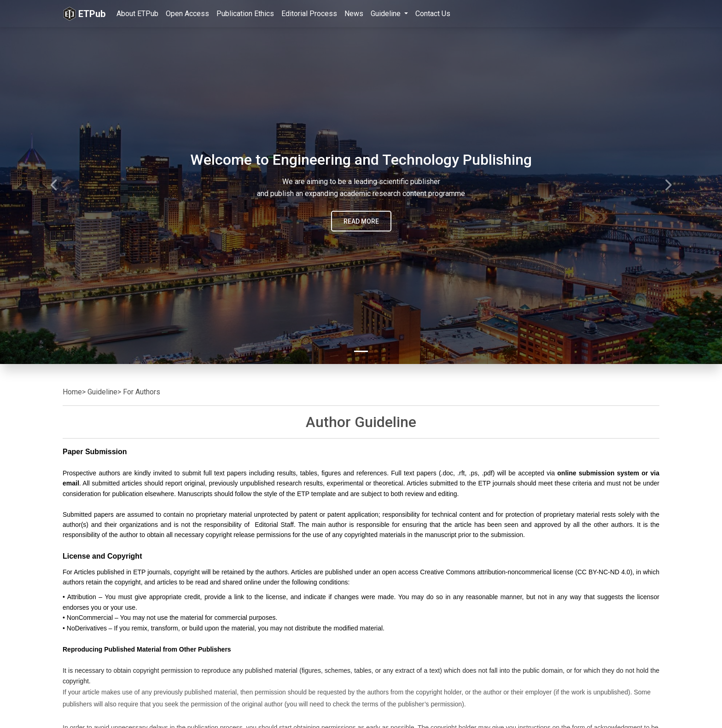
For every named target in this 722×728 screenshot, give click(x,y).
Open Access (187, 14)
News (354, 14)
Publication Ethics (245, 14)
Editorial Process (309, 14)
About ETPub (137, 14)
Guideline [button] (387, 14)
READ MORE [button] (361, 221)
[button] (54, 182)
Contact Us (433, 14)
